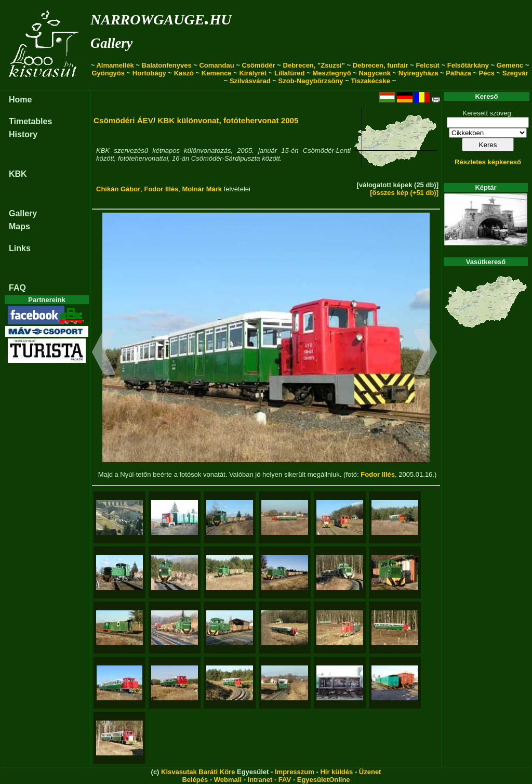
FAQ (17, 288)
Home (20, 100)
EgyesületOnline (324, 780)
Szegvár (515, 73)
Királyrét (253, 73)
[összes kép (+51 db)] (404, 193)
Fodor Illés (161, 189)
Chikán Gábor (118, 189)
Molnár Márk (202, 189)
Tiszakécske (370, 81)
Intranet (260, 780)
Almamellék (115, 65)
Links (20, 248)
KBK (18, 174)
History (23, 134)
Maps (19, 226)
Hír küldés (336, 772)
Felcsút (428, 65)
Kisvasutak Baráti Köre (198, 772)
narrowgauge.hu (161, 17)
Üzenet (370, 772)
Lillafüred (290, 73)
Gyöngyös (108, 73)
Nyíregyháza (418, 73)
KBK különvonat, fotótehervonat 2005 (228, 120)
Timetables (30, 121)
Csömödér (258, 65)
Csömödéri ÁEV (123, 120)
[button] (104, 354)
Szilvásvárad (250, 81)
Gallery (111, 43)
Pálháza (458, 73)
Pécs (487, 73)
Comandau (216, 65)
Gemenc (510, 65)
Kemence (217, 73)
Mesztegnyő (331, 73)
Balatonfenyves (167, 65)
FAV (285, 780)
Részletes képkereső (488, 162)
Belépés (195, 780)
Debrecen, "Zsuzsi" (314, 65)
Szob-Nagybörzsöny (311, 81)
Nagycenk (375, 73)
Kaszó (184, 73)
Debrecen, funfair (381, 65)
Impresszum (295, 772)
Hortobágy (149, 73)
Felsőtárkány (468, 65)
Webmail (228, 780)
